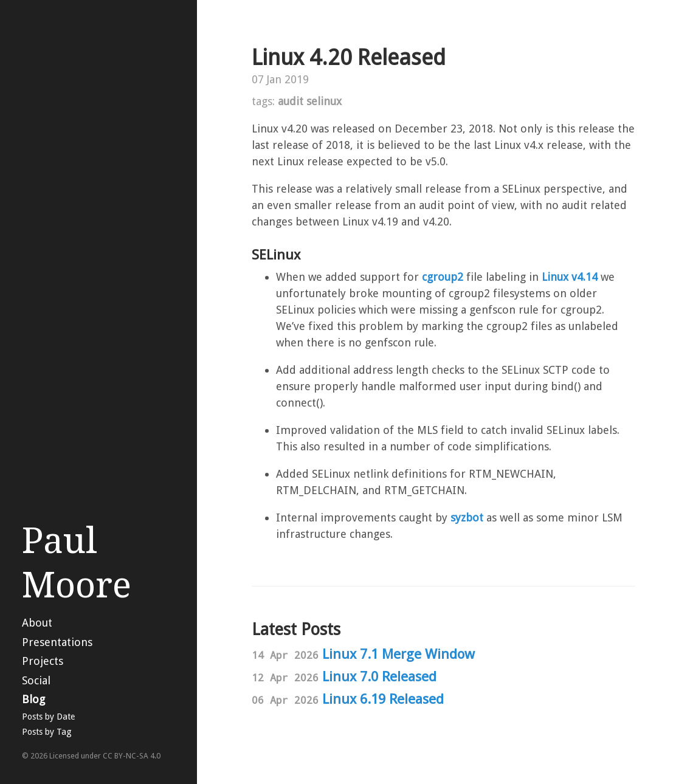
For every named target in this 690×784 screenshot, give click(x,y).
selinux (324, 101)
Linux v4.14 (570, 277)
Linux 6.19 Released (383, 699)
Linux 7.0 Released (379, 676)
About (37, 623)
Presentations (57, 642)
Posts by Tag (47, 732)
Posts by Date (48, 717)
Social (36, 680)
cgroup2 (443, 277)
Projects (43, 661)
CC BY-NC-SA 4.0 (132, 756)
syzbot (467, 518)
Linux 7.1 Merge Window (398, 654)
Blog (33, 699)
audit (291, 101)
